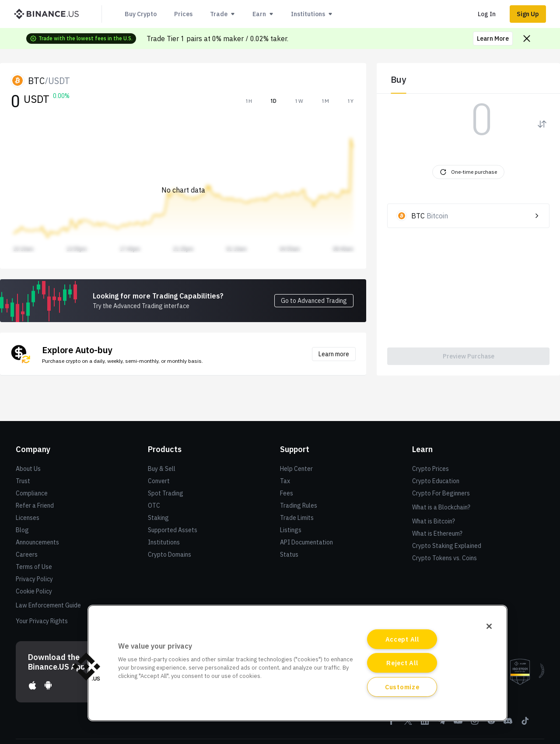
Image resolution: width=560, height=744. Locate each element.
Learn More (493, 39)
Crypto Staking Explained (447, 546)
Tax (285, 481)
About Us (28, 469)
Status (289, 554)
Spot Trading (166, 493)
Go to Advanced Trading (314, 301)
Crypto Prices (430, 469)
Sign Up (528, 14)
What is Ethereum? (437, 533)
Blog (22, 530)
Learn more (334, 354)
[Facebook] (392, 724)
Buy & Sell (162, 469)
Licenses (28, 518)
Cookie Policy (34, 591)
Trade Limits (297, 518)
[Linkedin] (425, 724)
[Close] (489, 626)
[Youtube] (458, 724)
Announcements (37, 542)
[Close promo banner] (527, 39)
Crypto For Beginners (441, 493)
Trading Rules (299, 505)
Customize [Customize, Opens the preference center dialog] (402, 687)
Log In (487, 14)
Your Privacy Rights (42, 621)
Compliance (32, 493)
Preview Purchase (469, 356)
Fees (287, 493)
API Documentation (306, 542)
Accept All (402, 639)
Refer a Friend (35, 505)
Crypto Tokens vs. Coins (444, 558)
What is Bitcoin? (434, 521)
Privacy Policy (34, 579)
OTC (154, 505)
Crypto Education (436, 481)
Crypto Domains (170, 554)
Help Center (296, 469)
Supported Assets (173, 530)
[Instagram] (475, 724)
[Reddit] (491, 724)
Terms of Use (34, 567)
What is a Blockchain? (441, 507)
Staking (158, 518)
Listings (291, 530)
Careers (27, 554)
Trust (23, 481)
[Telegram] (441, 724)
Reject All (402, 663)
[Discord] (508, 724)
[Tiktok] (525, 724)
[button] (86, 667)
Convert (159, 481)
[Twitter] (408, 724)
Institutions (164, 542)
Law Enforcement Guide (48, 605)
